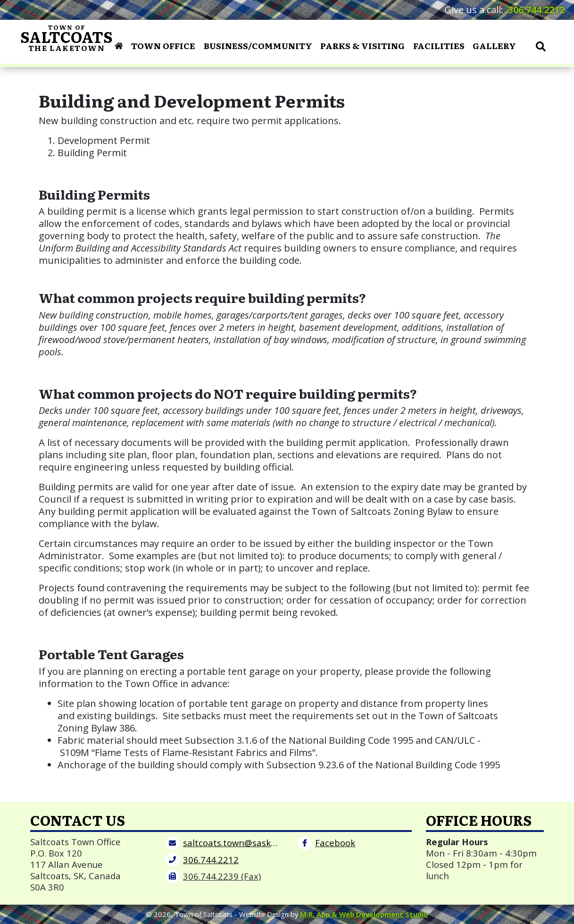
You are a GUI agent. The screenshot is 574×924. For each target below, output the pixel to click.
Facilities (439, 45)
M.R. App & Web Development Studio (364, 914)
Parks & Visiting (362, 45)
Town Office (163, 45)
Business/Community (258, 45)
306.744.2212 (536, 10)
